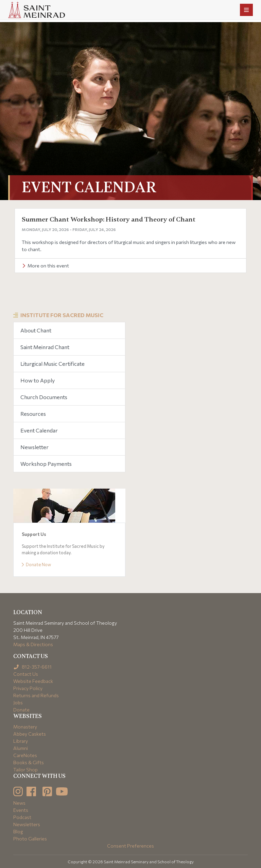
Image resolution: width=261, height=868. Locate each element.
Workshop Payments (46, 464)
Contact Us (26, 674)
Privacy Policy (28, 688)
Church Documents (44, 397)
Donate (21, 710)
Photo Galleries (30, 839)
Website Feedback (33, 681)
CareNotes (25, 755)
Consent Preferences (130, 846)
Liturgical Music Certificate (53, 364)
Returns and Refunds (36, 695)
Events (21, 810)
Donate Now (36, 564)
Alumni (21, 748)
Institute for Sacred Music (62, 315)
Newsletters (27, 824)
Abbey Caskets (30, 734)
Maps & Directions (33, 644)
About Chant (36, 330)
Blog (18, 831)
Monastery (25, 727)
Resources (33, 414)
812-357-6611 (32, 667)
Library (21, 741)
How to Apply (38, 380)
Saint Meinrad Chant (45, 347)
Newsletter (34, 447)
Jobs (18, 702)
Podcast (22, 817)
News (19, 803)
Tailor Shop (25, 769)
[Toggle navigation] (246, 10)
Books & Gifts (29, 762)
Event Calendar (39, 430)
